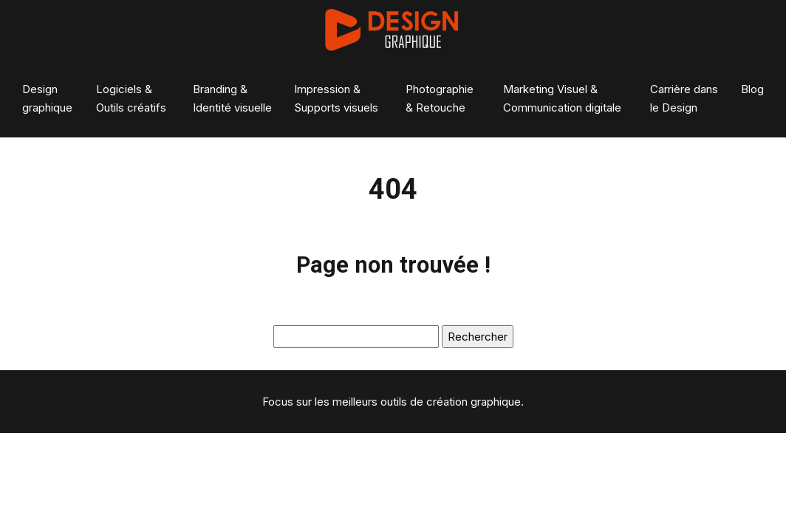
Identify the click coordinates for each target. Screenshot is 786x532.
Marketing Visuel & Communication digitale (562, 98)
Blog (752, 89)
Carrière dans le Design (684, 98)
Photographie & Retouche (440, 98)
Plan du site (393, 442)
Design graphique (47, 98)
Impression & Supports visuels (336, 98)
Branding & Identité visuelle (232, 98)
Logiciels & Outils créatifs (131, 98)
